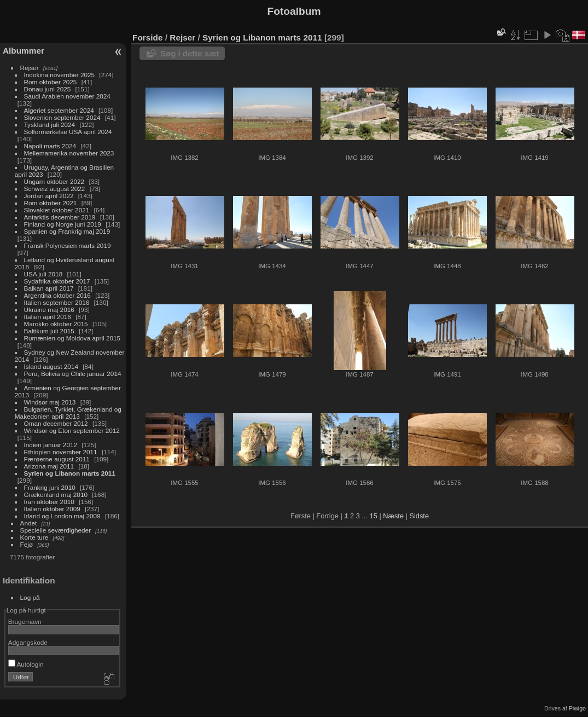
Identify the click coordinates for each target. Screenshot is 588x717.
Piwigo (577, 708)
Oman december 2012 (56, 423)
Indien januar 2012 (51, 445)
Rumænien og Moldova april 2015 (72, 338)
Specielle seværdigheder (56, 530)
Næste (393, 516)
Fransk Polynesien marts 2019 (68, 245)
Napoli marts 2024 (50, 146)
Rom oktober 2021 (51, 203)
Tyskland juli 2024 (50, 125)
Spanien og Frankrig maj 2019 (67, 231)
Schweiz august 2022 (55, 189)
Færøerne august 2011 (57, 459)
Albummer (24, 51)
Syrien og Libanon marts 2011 (70, 473)
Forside (147, 37)
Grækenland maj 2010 (56, 495)
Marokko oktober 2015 (56, 324)
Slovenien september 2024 (62, 117)
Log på (30, 597)
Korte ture (34, 537)
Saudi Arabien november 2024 (67, 96)
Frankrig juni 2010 (50, 487)
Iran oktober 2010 (49, 502)
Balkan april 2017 (49, 288)
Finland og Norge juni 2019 (63, 224)
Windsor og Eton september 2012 (72, 430)
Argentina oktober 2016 (57, 295)
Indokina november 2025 (60, 75)
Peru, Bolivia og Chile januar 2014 (73, 374)
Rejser (30, 68)
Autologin (26, 664)
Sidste (419, 516)
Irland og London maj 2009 (62, 516)
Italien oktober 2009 (52, 509)
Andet (29, 523)
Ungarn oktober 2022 (54, 181)
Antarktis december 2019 (60, 217)
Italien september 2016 (57, 302)
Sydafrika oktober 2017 (57, 281)
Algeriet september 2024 (59, 110)
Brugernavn (25, 621)
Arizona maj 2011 (49, 466)
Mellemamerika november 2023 (69, 153)
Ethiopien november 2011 (61, 452)
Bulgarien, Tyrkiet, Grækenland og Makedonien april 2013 (68, 413)
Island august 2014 (51, 366)
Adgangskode (28, 642)
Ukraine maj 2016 (49, 310)
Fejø (27, 544)
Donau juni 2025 (48, 89)
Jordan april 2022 (49, 196)
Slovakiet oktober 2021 (57, 210)
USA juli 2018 (43, 274)
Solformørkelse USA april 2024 (68, 132)
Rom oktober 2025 (51, 82)
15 (374, 516)
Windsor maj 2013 (50, 402)
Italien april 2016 (48, 317)
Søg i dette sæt (190, 53)
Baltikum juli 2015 (49, 331)
